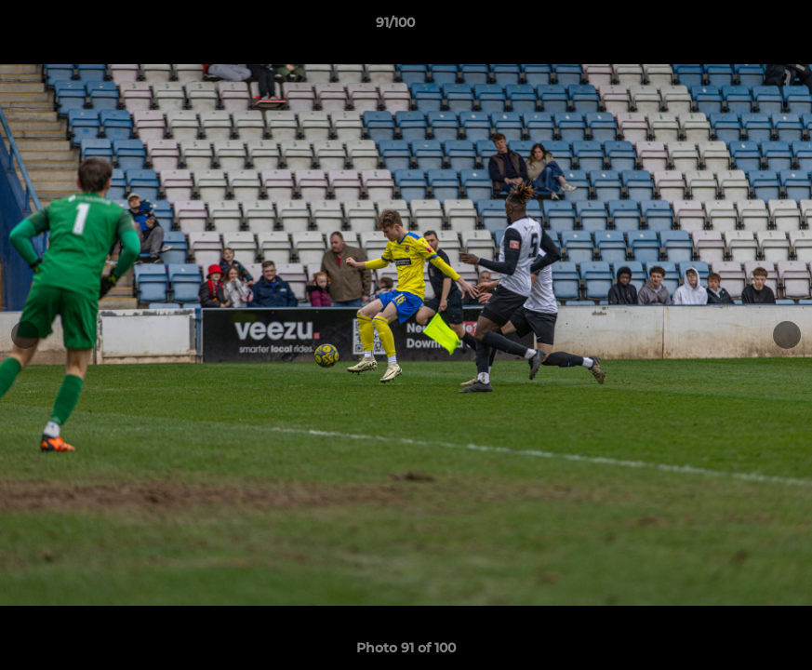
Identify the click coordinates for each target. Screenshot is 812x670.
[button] (734, 27)
